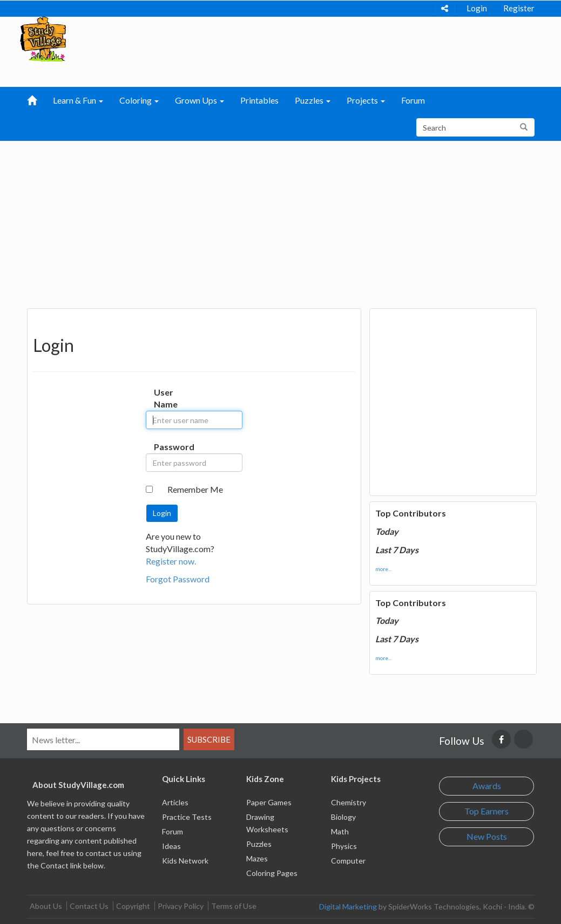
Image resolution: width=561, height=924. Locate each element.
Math (340, 831)
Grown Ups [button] (200, 100)
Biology (343, 817)
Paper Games (269, 802)
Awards (487, 786)
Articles (175, 802)
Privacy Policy (181, 906)
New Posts (487, 836)
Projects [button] (366, 100)
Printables (259, 100)
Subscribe (209, 739)
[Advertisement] (281, 222)
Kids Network (185, 861)
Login (477, 8)
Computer (348, 861)
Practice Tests (187, 817)
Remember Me (195, 489)
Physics (344, 846)
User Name (162, 398)
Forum (413, 100)
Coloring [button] (139, 100)
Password (162, 447)
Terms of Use (234, 906)
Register (519, 8)
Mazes (257, 858)
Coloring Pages (272, 873)
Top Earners (486, 811)
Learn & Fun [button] (78, 100)
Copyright (133, 906)
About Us (46, 906)
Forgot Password (178, 579)
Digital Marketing (348, 906)
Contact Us (89, 906)
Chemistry (349, 802)
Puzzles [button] (313, 100)
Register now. (171, 561)
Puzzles (259, 844)
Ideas (171, 846)
